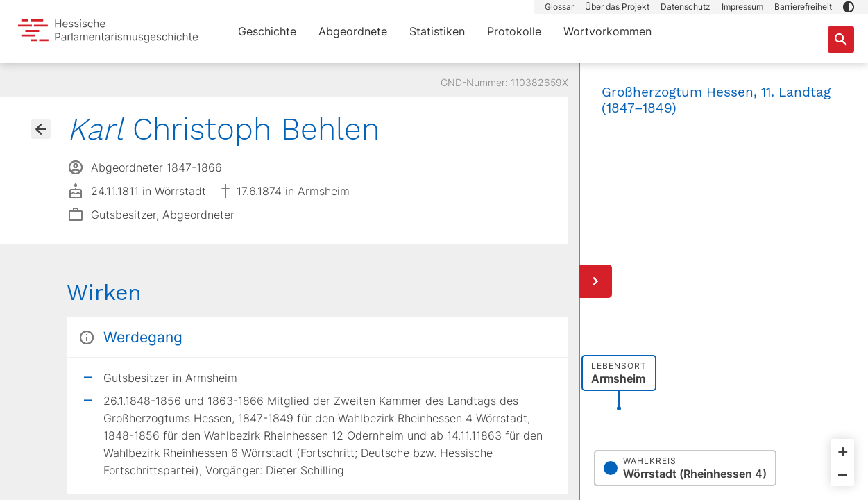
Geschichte (267, 31)
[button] (849, 7)
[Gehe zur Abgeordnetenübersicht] (41, 129)
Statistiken (437, 31)
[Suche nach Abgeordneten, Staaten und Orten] (841, 40)
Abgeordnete (353, 31)
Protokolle (514, 31)
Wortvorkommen (607, 31)
